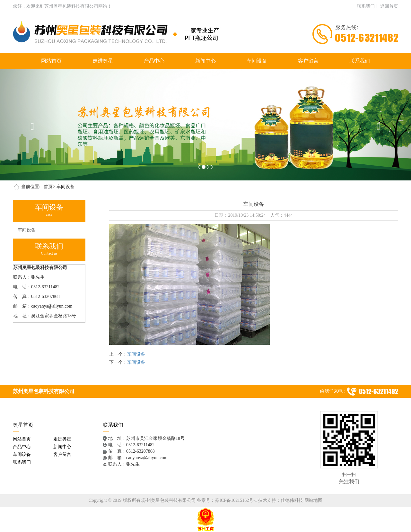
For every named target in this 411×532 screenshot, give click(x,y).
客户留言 (308, 61)
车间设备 (257, 61)
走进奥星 (103, 61)
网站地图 (313, 500)
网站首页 (51, 61)
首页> (49, 187)
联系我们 (360, 61)
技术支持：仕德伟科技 (281, 500)
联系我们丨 (368, 6)
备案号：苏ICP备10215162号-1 (227, 500)
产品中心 (154, 61)
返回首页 (389, 6)
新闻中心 (205, 61)
